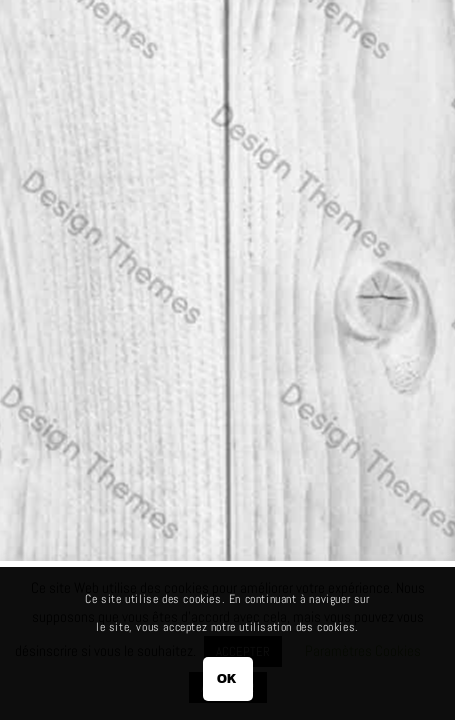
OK (227, 678)
